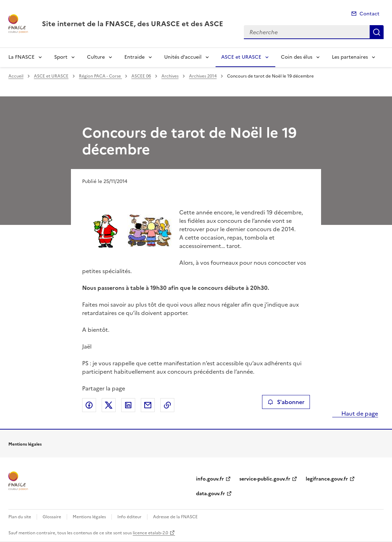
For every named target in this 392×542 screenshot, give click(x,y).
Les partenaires (350, 57)
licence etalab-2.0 (150, 533)
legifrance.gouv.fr (327, 479)
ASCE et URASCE (241, 57)
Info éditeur (129, 517)
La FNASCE (21, 57)
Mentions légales (89, 517)
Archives (170, 76)
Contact (369, 14)
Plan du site (20, 517)
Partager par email (148, 405)
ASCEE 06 (141, 76)
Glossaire (52, 517)
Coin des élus (297, 57)
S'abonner (286, 402)
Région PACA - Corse (100, 76)
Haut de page (359, 413)
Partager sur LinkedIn (128, 405)
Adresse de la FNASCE (175, 517)
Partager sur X (109, 405)
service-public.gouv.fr (265, 479)
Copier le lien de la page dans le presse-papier (167, 405)
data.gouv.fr (210, 494)
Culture (96, 57)
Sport (61, 57)
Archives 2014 (203, 76)
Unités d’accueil (183, 57)
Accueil (16, 76)
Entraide (135, 57)
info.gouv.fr (210, 479)
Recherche (377, 32)
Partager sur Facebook (89, 405)
